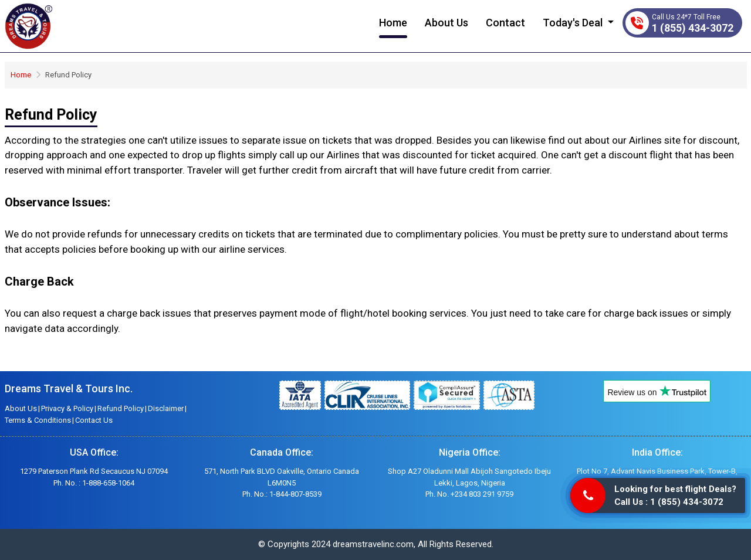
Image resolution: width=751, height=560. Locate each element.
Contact (505, 23)
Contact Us (94, 420)
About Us (446, 23)
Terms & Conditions (38, 420)
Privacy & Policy (67, 408)
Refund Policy (121, 408)
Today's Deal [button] (574, 23)
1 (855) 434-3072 (693, 28)
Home (393, 23)
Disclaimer (166, 408)
